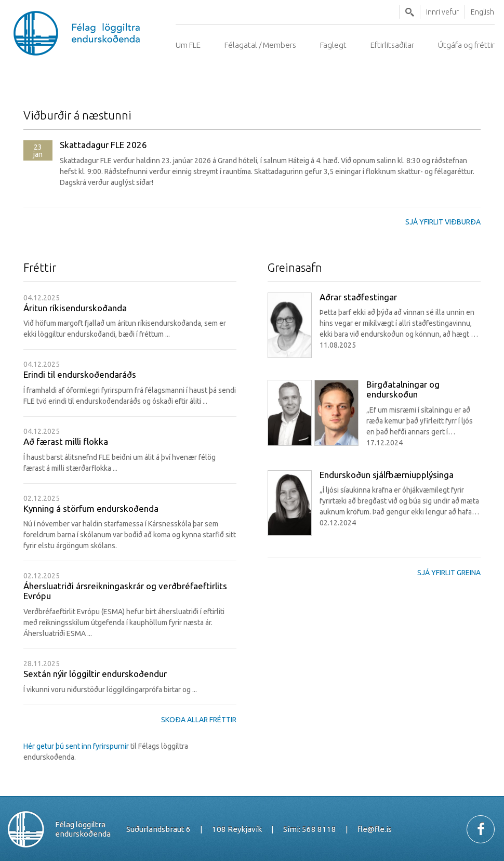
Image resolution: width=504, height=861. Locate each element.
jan (38, 151)
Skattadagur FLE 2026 (103, 145)
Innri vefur (442, 12)
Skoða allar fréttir (199, 720)
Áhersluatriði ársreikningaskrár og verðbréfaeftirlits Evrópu (125, 591)
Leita (410, 12)
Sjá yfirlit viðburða (443, 222)
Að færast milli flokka (66, 441)
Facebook (481, 829)
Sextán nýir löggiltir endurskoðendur (95, 674)
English (482, 12)
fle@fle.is (375, 829)
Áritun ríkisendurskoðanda (75, 308)
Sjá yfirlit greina (449, 573)
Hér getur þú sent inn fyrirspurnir (77, 746)
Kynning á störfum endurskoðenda (91, 508)
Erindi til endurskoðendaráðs (80, 374)
